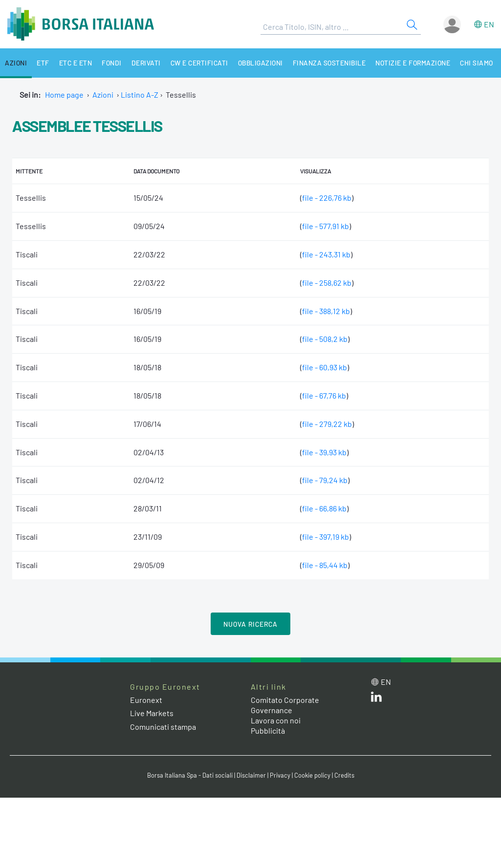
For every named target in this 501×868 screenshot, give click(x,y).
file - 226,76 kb (327, 198)
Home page (64, 95)
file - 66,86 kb (324, 508)
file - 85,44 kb (325, 565)
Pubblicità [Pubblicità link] (268, 730)
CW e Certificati (199, 63)
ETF (43, 63)
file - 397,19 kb (326, 537)
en (489, 24)
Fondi (112, 63)
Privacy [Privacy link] (280, 775)
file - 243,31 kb (326, 254)
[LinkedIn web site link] (376, 699)
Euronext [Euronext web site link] (146, 700)
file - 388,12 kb (326, 311)
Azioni (16, 63)
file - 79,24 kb (325, 480)
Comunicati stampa (163, 727)
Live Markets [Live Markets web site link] (152, 713)
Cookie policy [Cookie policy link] (312, 775)
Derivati (146, 63)
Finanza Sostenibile (329, 63)
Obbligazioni (261, 63)
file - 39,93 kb (324, 452)
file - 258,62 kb (327, 283)
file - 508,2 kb (325, 339)
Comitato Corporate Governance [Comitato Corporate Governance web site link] (285, 705)
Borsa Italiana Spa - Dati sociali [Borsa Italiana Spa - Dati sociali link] (190, 775)
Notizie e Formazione (413, 63)
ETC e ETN (76, 63)
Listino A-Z (140, 95)
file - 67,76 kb (324, 395)
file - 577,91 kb (326, 226)
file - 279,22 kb (327, 424)
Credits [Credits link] (344, 775)
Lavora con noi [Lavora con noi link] (276, 720)
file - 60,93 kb (325, 367)
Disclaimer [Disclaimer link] (251, 775)
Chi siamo (477, 63)
